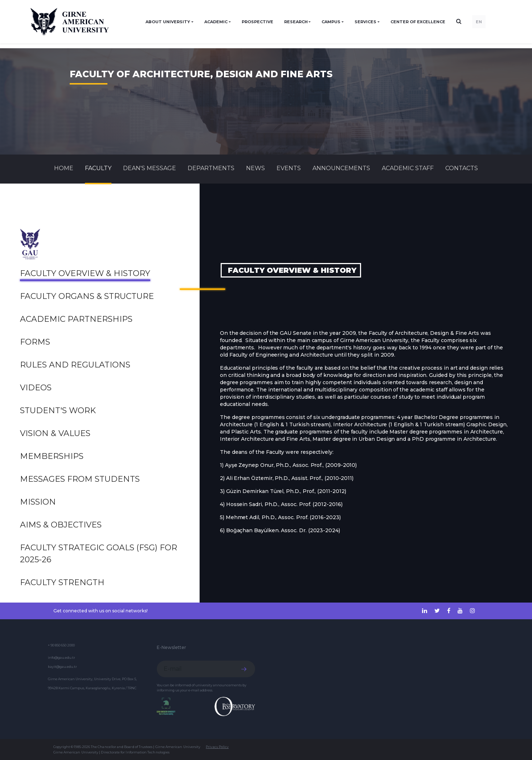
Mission (38, 502)
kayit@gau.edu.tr (62, 667)
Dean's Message (150, 168)
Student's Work (58, 410)
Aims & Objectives (61, 525)
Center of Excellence (418, 22)
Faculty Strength (62, 582)
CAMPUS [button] (331, 22)
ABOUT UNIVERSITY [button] (168, 22)
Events (289, 168)
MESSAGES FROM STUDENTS (80, 479)
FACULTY (98, 168)
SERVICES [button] (365, 22)
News (255, 168)
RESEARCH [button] (296, 22)
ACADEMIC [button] (216, 22)
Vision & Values (55, 433)
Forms (35, 342)
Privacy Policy (217, 747)
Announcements (341, 168)
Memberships (52, 456)
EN (479, 22)
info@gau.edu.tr (62, 658)
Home (64, 168)
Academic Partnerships (76, 319)
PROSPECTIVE (257, 22)
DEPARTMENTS (211, 168)
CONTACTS (462, 168)
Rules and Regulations (75, 365)
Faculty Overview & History (85, 273)
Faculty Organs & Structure (87, 296)
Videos (36, 388)
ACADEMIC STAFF (408, 168)
